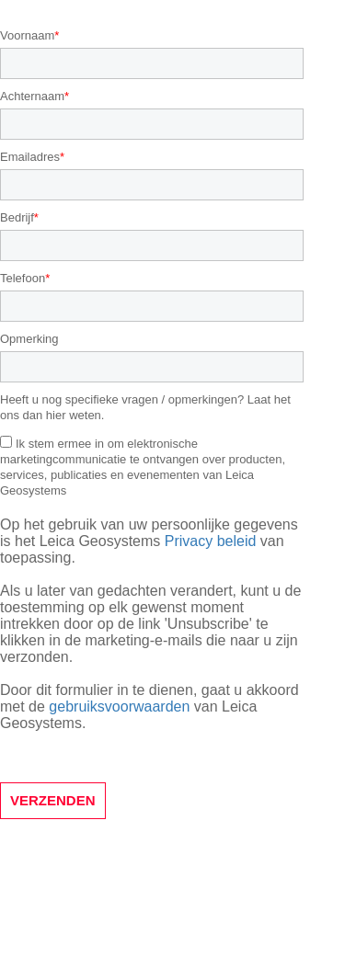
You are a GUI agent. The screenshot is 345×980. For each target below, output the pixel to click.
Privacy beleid (211, 541)
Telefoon (23, 278)
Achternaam (32, 96)
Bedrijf (17, 217)
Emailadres (30, 157)
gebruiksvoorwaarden (119, 707)
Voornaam (27, 35)
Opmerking (29, 339)
